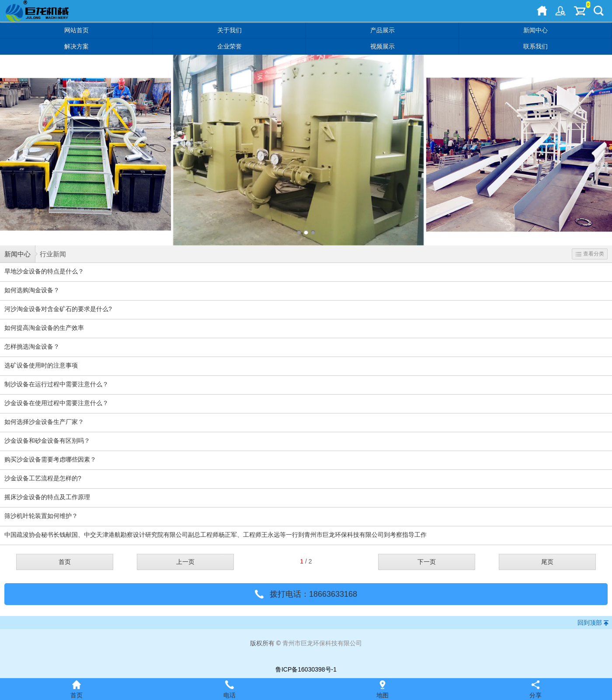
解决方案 (76, 46)
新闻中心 (535, 30)
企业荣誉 (229, 46)
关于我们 (229, 30)
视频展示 (382, 46)
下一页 (427, 562)
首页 (65, 562)
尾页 (547, 562)
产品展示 (382, 30)
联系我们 (535, 46)
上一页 (185, 562)
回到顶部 (590, 623)
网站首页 (76, 30)
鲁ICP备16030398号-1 (306, 669)
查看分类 (590, 254)
